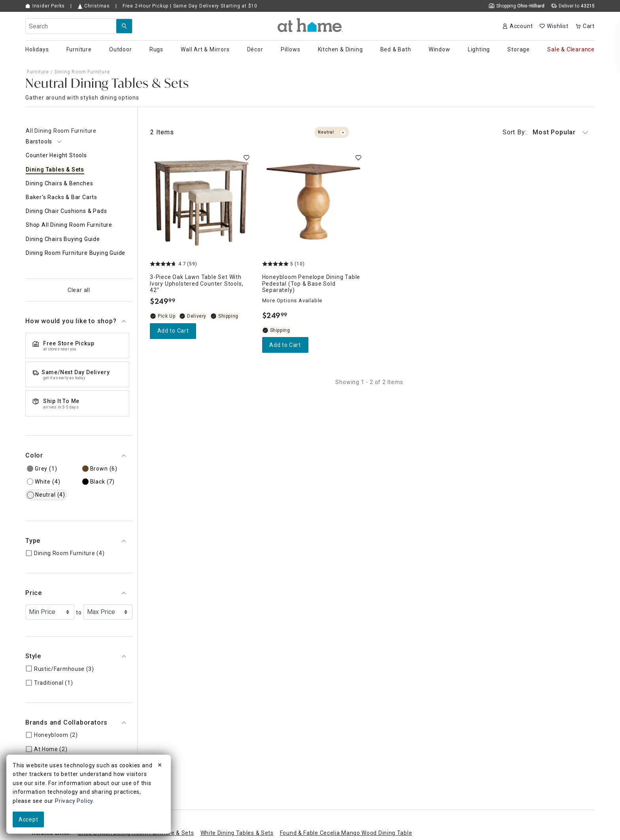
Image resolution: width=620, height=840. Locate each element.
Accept (28, 819)
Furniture (38, 72)
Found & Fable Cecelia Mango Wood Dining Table (346, 833)
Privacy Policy (74, 801)
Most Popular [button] (545, 132)
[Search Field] (79, 26)
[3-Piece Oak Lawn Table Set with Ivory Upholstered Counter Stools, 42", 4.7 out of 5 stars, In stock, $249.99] (201, 203)
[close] (160, 766)
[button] (310, 25)
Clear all (79, 290)
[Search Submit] (124, 26)
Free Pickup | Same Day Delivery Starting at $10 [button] (190, 6)
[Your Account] (517, 26)
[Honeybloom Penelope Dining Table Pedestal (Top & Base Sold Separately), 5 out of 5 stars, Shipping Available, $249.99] (314, 203)
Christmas (94, 6)
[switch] (246, 158)
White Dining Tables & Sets (237, 833)
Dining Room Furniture (82, 72)
